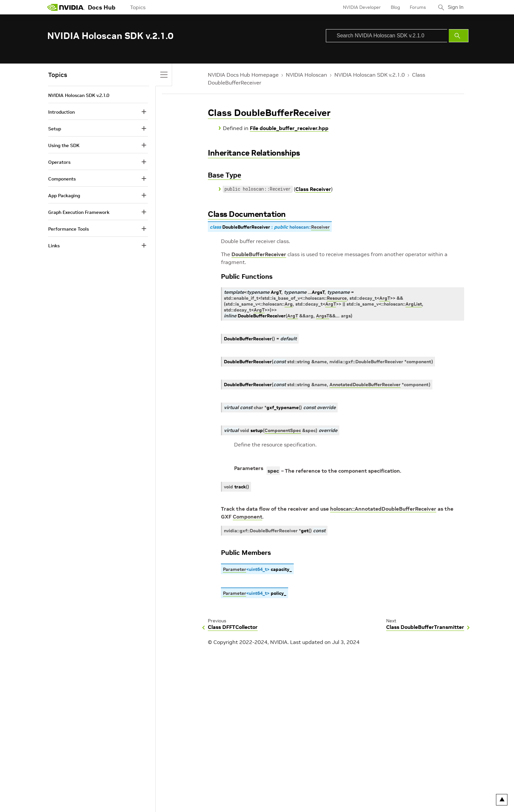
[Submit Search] (459, 36)
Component (247, 517)
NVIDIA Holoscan (306, 75)
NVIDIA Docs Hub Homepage (243, 75)
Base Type (225, 175)
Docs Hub (102, 7)
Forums (415, 7)
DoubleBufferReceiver (259, 254)
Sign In (455, 7)
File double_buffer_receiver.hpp (289, 128)
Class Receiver (313, 189)
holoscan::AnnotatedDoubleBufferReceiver (383, 509)
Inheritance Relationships (254, 153)
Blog (393, 7)
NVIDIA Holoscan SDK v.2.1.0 (370, 75)
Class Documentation (247, 214)
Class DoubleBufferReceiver (269, 113)
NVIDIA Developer (360, 7)
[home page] (66, 7)
